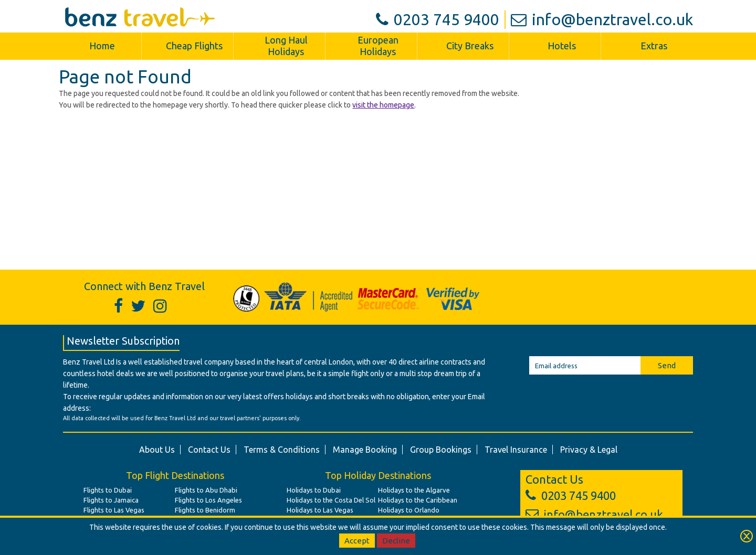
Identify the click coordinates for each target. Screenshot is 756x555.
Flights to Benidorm (205, 510)
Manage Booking (365, 450)
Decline (396, 541)
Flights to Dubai (108, 490)
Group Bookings (441, 450)
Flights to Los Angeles (208, 500)
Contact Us (209, 450)
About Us (157, 450)
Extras (654, 46)
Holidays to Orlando (409, 510)
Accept (357, 541)
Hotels (562, 46)
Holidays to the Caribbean (418, 500)
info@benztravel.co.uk (602, 19)
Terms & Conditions (282, 450)
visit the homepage (383, 105)
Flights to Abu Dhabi (206, 490)
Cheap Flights (194, 46)
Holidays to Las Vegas (320, 510)
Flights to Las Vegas (114, 510)
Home (102, 46)
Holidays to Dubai (314, 490)
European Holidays (378, 46)
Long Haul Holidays (286, 46)
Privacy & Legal (589, 450)
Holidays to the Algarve (414, 490)
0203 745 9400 (438, 19)
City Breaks (470, 46)
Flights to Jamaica (111, 500)
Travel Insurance (516, 450)
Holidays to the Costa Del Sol (331, 500)
